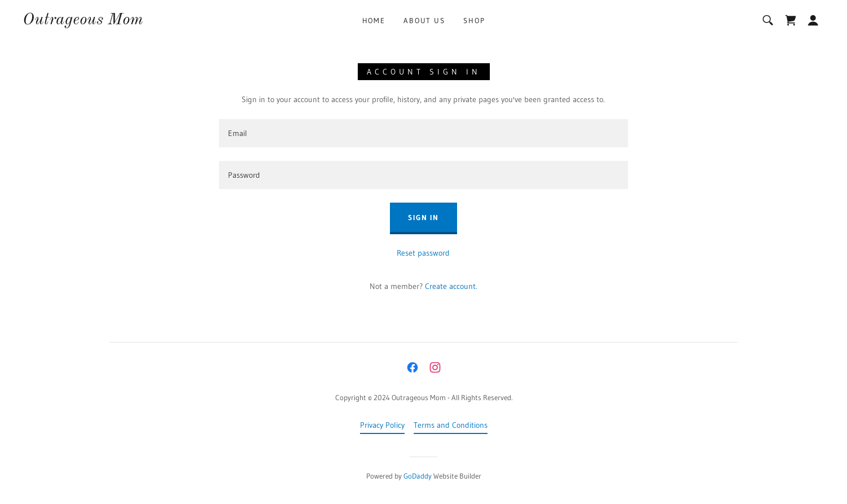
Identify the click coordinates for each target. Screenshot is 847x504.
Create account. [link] (451, 286)
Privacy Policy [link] (382, 425)
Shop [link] (474, 20)
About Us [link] (424, 20)
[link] (83, 21)
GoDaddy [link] (418, 476)
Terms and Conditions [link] (451, 425)
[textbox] (423, 133)
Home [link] (374, 20)
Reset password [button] (423, 253)
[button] (813, 20)
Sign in (423, 217)
